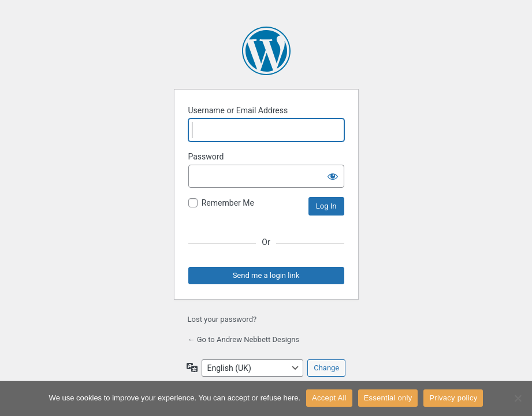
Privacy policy (453, 398)
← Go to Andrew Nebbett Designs (244, 339)
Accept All (329, 398)
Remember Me (228, 203)
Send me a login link (266, 275)
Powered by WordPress (266, 51)
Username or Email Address (238, 110)
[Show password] (333, 176)
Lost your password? (222, 319)
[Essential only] (518, 398)
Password (206, 157)
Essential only (388, 398)
